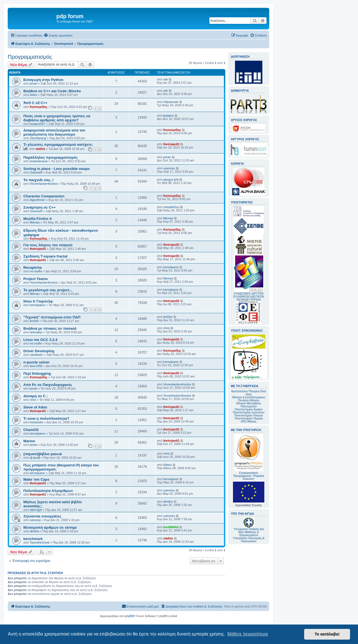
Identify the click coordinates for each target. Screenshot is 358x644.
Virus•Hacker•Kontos (44, 184)
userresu (169, 168)
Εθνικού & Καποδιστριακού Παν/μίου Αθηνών (249, 399)
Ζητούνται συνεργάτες (42, 516)
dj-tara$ (35, 458)
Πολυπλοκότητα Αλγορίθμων (48, 491)
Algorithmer (37, 200)
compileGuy (171, 207)
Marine (29, 441)
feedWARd (171, 527)
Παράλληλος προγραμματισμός (51, 157)
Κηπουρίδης (39, 107)
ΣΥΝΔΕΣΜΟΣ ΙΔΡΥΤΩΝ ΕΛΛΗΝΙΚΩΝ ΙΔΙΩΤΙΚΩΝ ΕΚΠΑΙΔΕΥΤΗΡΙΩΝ (249, 297)
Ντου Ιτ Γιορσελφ (38, 301)
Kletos (167, 465)
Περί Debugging (37, 373)
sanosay (35, 520)
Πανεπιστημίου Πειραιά (249, 418)
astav (33, 95)
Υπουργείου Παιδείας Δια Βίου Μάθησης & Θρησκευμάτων (249, 532)
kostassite (36, 422)
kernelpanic (171, 267)
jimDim (34, 321)
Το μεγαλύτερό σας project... (48, 290)
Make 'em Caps (36, 479)
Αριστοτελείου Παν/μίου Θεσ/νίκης (249, 393)
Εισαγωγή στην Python (43, 80)
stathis (40, 149)
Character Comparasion (44, 196)
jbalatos (168, 116)
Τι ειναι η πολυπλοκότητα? (46, 418)
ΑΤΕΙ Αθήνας (249, 422)
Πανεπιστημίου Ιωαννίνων (249, 412)
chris (166, 328)
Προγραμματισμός (30, 57)
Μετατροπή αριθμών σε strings (50, 527)
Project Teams (36, 279)
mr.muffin (36, 271)
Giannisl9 (36, 172)
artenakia (36, 332)
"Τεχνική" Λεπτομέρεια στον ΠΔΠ (52, 317)
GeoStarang (38, 138)
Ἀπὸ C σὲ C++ (35, 103)
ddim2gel (36, 510)
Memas (35, 222)
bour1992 (36, 366)
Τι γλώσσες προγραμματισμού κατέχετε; (58, 145)
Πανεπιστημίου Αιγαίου (249, 409)
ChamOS (31, 430)
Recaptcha (33, 268)
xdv (166, 79)
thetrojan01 (171, 144)
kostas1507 (37, 124)
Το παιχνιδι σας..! (38, 180)
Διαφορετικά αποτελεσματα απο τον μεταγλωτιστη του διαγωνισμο (54, 132)
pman (34, 83)
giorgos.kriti (171, 180)
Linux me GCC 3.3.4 (40, 340)
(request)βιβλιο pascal (43, 454)
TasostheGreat (40, 542)
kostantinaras (39, 161)
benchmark (33, 539)
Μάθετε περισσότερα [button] (248, 634)
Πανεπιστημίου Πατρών (249, 415)
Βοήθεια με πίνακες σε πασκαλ (50, 328)
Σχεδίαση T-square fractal (45, 256)
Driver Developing (39, 351)
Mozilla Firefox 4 (38, 219)
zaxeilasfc (36, 355)
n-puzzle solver (36, 362)
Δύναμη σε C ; (36, 396)
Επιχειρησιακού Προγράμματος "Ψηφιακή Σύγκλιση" (249, 457)
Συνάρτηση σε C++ (39, 207)
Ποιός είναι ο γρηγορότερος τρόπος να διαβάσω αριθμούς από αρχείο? (57, 118)
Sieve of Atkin (35, 407)
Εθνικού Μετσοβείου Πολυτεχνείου (249, 405)
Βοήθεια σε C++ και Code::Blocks (52, 91)
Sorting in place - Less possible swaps (57, 169)
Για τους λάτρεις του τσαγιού (48, 245)
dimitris (168, 502)
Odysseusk (171, 102)
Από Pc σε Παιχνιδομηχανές (48, 385)
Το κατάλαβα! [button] (327, 634)
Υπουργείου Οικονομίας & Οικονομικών (249, 540)
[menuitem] (58, 35)
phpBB (129, 616)
